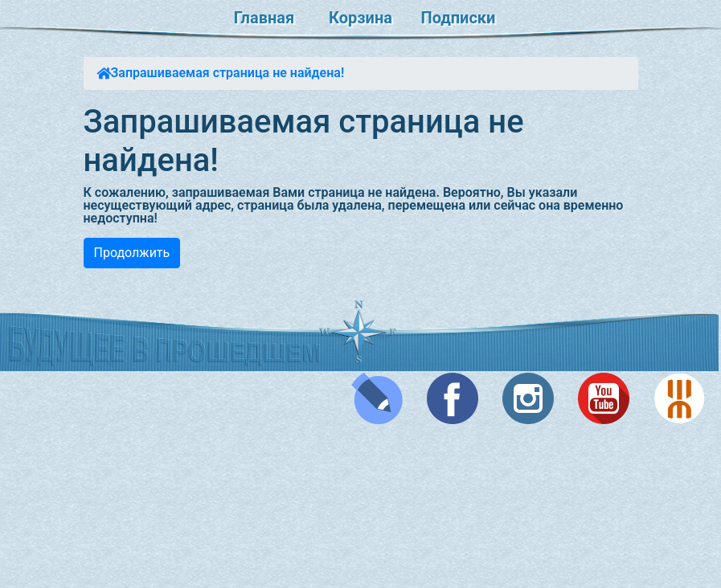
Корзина (360, 18)
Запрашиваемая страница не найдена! (228, 73)
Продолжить (132, 253)
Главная (264, 18)
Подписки (459, 18)
